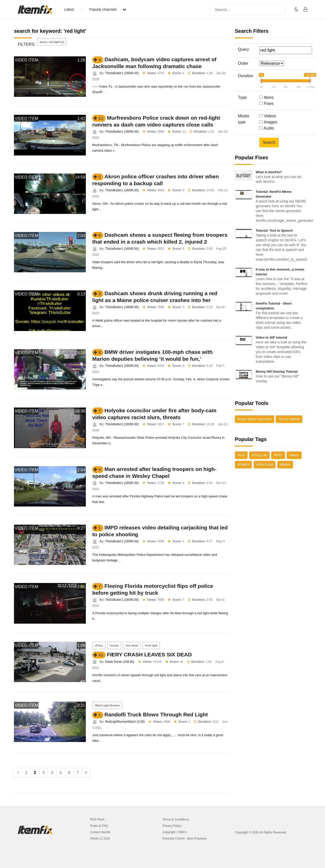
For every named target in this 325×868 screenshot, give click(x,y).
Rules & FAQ (99, 826)
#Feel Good (265, 464)
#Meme (285, 464)
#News (294, 455)
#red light (151, 645)
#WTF (278, 455)
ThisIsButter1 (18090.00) (122, 73)
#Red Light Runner (107, 705)
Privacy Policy (172, 826)
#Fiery (99, 645)
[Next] (86, 773)
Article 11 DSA (100, 839)
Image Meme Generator (255, 419)
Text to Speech (289, 419)
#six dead (132, 645)
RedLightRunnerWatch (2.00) (125, 722)
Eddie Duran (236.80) (120, 662)
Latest (69, 9)
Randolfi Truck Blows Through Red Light (156, 714)
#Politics (243, 464)
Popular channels (108, 9)
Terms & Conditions (176, 819)
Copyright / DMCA (175, 832)
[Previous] (18, 773)
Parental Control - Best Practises (185, 839)
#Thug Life (259, 455)
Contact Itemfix (100, 832)
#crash (114, 645)
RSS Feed (97, 819)
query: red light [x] (52, 42)
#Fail (241, 455)
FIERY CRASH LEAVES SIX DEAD (149, 654)
